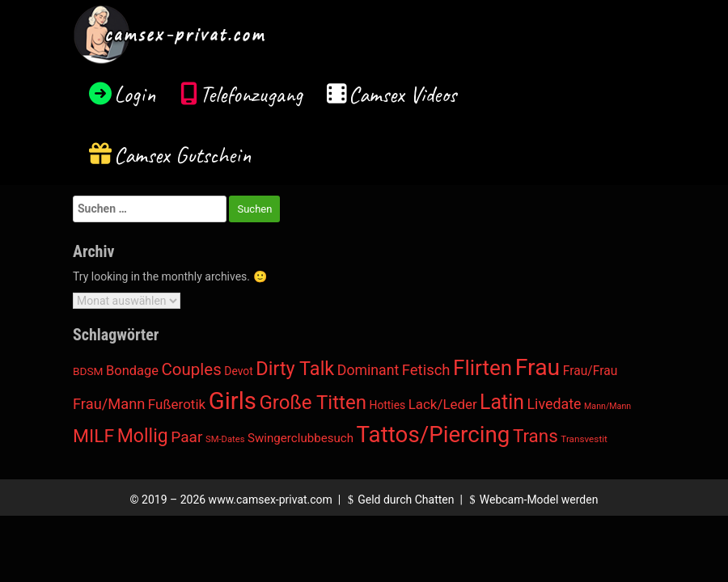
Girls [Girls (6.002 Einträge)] (233, 401)
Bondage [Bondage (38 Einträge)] (132, 371)
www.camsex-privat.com (271, 500)
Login (135, 94)
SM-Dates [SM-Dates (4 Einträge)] (225, 439)
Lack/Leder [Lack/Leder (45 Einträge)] (443, 404)
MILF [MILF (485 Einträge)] (93, 436)
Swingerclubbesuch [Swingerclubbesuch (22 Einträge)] (301, 438)
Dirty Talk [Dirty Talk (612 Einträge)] (295, 369)
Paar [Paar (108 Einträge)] (186, 437)
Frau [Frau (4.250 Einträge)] (538, 367)
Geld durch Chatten (399, 500)
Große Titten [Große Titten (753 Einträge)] (313, 403)
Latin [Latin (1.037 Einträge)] (502, 402)
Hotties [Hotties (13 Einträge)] (387, 405)
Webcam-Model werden (531, 500)
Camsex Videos (402, 94)
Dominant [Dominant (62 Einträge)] (368, 370)
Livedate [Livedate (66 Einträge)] (554, 404)
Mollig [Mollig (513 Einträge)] (143, 436)
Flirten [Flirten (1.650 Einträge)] (483, 368)
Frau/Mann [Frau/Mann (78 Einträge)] (109, 404)
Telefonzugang (251, 94)
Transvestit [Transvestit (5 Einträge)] (584, 439)
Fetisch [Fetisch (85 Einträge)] (426, 370)
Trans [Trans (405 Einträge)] (535, 436)
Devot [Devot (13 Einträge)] (238, 371)
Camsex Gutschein (183, 155)
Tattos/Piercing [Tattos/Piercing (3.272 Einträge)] (434, 434)
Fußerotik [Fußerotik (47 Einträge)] (177, 404)
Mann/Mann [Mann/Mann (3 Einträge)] (607, 406)
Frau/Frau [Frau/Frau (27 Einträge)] (590, 371)
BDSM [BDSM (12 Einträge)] (88, 371)
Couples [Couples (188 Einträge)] (191, 369)
